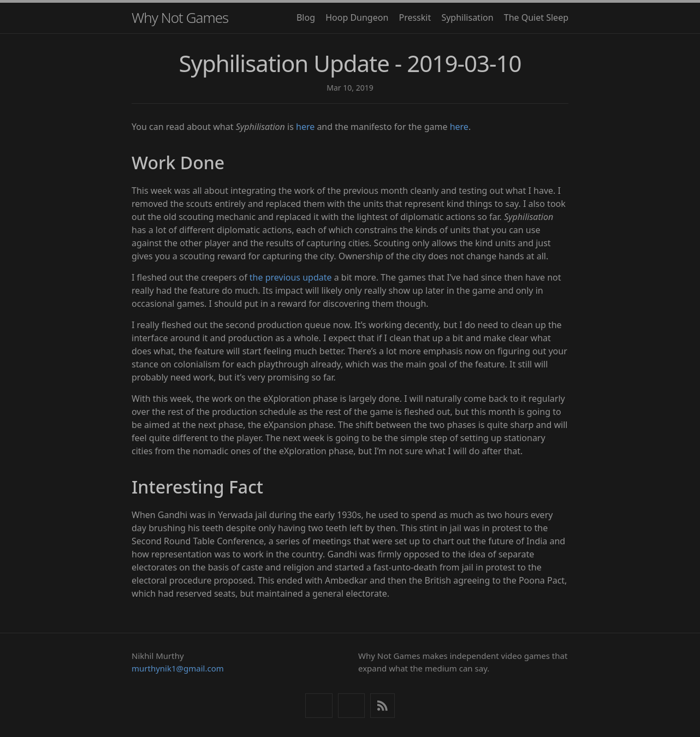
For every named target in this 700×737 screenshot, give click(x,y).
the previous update (291, 277)
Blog (306, 17)
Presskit (415, 17)
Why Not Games (180, 17)
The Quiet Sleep (536, 17)
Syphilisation (467, 17)
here (305, 127)
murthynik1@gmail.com (178, 668)
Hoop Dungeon (357, 17)
